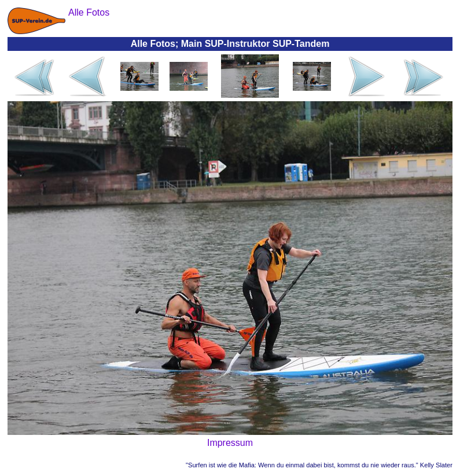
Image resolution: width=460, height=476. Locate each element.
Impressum (230, 443)
